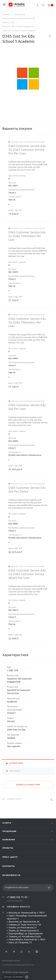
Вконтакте (6, 952)
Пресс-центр (10, 857)
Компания (9, 840)
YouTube (21, 952)
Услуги (7, 823)
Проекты (8, 848)
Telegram (14, 952)
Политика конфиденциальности (18, 965)
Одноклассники (29, 952)
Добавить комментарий (28, 785)
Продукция (9, 831)
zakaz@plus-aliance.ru (18, 906)
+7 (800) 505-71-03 (17, 897)
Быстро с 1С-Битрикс (14, 977)
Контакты (8, 866)
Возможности (11, 875)
